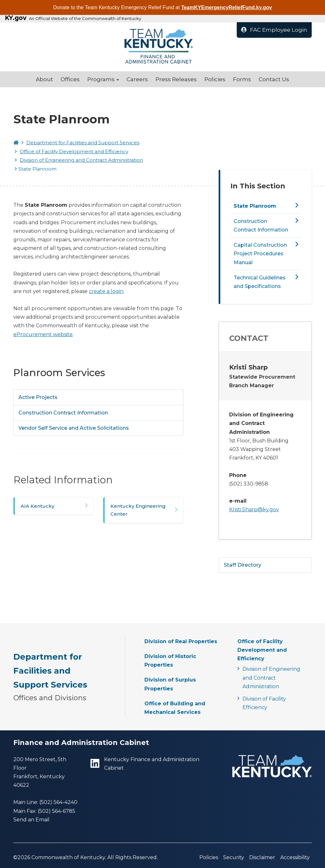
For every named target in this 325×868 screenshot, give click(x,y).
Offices (70, 79)
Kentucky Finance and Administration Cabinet (145, 764)
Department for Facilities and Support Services (83, 143)
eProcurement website (43, 334)
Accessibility (295, 857)
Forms (242, 79)
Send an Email (31, 820)
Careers (137, 79)
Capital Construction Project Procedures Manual (260, 254)
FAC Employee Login (274, 30)
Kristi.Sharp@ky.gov (254, 509)
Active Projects (38, 397)
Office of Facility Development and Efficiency (74, 151)
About (44, 79)
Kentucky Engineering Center (138, 510)
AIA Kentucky (37, 506)
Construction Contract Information (63, 413)
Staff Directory (242, 565)
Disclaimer (262, 857)
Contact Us (274, 79)
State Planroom (255, 206)
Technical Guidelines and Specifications (260, 282)
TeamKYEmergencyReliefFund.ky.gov (227, 7)
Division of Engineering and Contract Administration (81, 160)
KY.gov (16, 18)
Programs (103, 79)
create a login (106, 291)
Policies (215, 79)
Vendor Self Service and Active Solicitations (74, 428)
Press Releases (176, 79)
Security (234, 857)
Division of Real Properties (181, 641)
